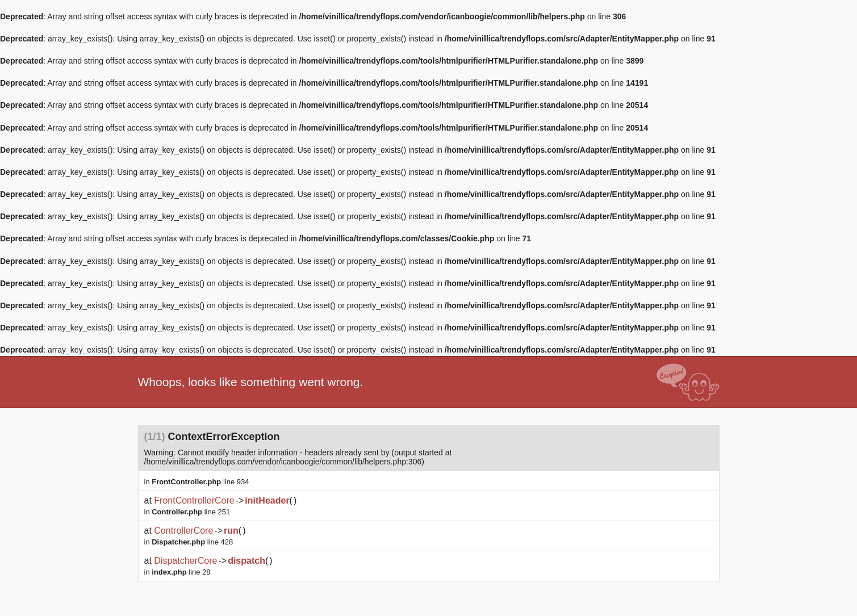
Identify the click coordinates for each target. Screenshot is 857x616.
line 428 (192, 542)
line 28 (181, 572)
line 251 (191, 512)
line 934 (200, 482)
